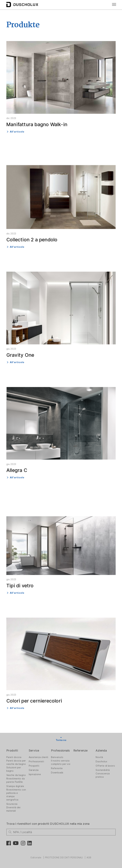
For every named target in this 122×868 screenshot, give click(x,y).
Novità (99, 757)
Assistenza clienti (39, 757)
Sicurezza (12, 804)
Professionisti (36, 762)
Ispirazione (35, 774)
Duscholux (101, 762)
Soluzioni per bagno (14, 769)
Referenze (81, 750)
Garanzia (34, 770)
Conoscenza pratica (103, 775)
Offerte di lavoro (105, 766)
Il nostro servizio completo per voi (61, 762)
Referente (57, 768)
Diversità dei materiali (13, 809)
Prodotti (12, 750)
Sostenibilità (103, 770)
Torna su (61, 740)
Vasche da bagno (16, 775)
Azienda (101, 750)
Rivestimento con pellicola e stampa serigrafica (16, 795)
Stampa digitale (15, 786)
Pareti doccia (14, 757)
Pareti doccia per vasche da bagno (16, 762)
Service (34, 750)
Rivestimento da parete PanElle (15, 780)
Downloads (57, 773)
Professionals (60, 750)
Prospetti (34, 766)
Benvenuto (57, 757)
